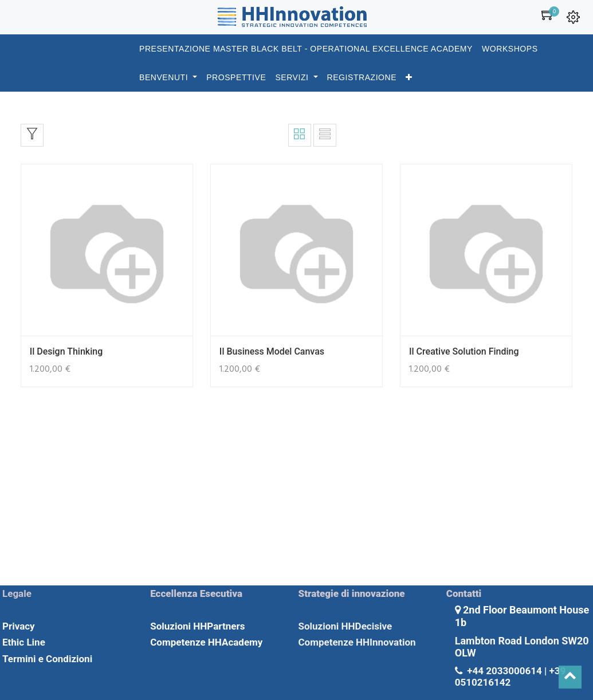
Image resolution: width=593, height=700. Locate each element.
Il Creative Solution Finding (464, 351)
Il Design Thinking (66, 351)
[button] (409, 77)
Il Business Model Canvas (272, 351)
